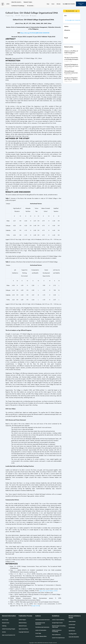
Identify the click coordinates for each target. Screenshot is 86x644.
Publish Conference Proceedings (57, 631)
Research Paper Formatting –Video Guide (59, 626)
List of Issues (72, 628)
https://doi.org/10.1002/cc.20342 (49, 591)
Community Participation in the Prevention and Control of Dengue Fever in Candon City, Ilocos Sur (71, 65)
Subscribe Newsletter (74, 637)
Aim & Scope (5, 620)
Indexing (4, 626)
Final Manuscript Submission (42, 627)
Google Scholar (36, 606)
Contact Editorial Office (41, 636)
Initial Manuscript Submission (43, 620)
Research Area (6, 623)
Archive (4, 632)
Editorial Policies (23, 623)
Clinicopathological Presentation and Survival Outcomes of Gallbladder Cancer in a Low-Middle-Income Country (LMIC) (71, 72)
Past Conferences (56, 635)
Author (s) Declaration (41, 630)
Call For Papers (22, 620)
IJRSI (8, 4)
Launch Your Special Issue (58, 638)
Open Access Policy (23, 629)
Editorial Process (23, 626)
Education (34, 16)
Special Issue (72, 631)
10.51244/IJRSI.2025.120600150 (73, 20)
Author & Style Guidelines (58, 620)
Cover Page (38, 633)
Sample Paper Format (57, 623)
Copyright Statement (24, 632)
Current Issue (72, 625)
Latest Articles (72, 621)
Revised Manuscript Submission (40, 623)
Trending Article (73, 634)
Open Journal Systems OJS (9, 635)
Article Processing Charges (9, 629)
